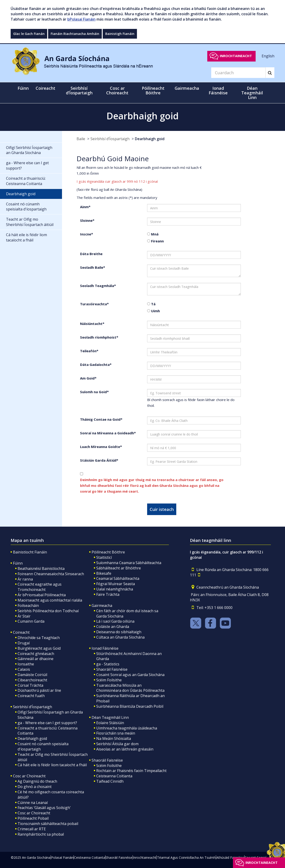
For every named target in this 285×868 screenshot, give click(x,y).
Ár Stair (24, 616)
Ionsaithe (26, 664)
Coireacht (21, 632)
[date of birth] (194, 255)
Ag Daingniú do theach (37, 781)
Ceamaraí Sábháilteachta (118, 578)
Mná (154, 234)
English (268, 56)
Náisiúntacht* (92, 324)
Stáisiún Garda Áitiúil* (99, 460)
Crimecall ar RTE (32, 829)
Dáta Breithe (91, 254)
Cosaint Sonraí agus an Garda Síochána (130, 675)
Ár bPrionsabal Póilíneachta (42, 595)
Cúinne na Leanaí (33, 803)
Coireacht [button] (45, 88)
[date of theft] (194, 366)
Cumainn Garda (31, 621)
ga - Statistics (108, 664)
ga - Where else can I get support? (47, 723)
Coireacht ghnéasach (36, 654)
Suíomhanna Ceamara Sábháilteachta (129, 563)
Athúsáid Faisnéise (230, 857)
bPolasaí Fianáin (81, 19)
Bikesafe (104, 573)
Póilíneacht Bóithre (108, 552)
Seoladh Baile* (93, 267)
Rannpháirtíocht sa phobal (41, 834)
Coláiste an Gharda (113, 627)
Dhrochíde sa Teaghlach (39, 638)
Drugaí (24, 643)
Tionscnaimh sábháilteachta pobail (48, 824)
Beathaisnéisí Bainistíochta (41, 568)
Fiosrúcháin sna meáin (116, 733)
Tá (153, 304)
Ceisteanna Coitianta (114, 776)
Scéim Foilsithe (109, 680)
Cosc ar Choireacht (29, 776)
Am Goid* (88, 378)
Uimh (155, 311)
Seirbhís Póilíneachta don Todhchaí (48, 611)
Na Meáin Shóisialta (114, 738)
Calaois (24, 669)
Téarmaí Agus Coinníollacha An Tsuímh (186, 857)
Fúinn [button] (23, 88)
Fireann (157, 241)
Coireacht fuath (31, 696)
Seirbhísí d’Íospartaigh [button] (79, 90)
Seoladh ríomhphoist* (99, 337)
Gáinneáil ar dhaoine (36, 659)
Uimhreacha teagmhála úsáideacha (127, 728)
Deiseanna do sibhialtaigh (119, 632)
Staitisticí (104, 557)
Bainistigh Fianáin (120, 34)
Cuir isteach (162, 509)
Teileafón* (89, 351)
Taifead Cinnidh (110, 781)
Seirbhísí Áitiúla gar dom (117, 744)
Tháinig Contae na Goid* (101, 419)
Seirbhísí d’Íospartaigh (110, 139)
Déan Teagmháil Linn (110, 717)
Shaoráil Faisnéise (112, 669)
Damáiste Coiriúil (32, 675)
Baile (81, 139)
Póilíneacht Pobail (33, 818)
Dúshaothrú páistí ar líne (39, 690)
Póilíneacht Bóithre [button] (153, 90)
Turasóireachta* (94, 304)
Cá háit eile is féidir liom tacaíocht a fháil (52, 765)
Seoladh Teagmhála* (98, 286)
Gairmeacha (102, 605)
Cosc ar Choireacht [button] (117, 90)
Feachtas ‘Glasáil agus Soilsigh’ (44, 808)
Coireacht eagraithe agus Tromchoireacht (40, 587)
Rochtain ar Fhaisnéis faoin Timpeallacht (131, 771)
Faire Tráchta (108, 594)
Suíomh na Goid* (94, 392)
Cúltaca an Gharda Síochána (120, 637)
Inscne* (87, 234)
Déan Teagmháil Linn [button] (252, 93)
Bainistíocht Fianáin (30, 552)
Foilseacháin (28, 605)
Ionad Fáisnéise (105, 648)
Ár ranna (25, 579)
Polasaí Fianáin (62, 857)
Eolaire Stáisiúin (110, 723)
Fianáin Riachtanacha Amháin (75, 34)
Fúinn (18, 563)
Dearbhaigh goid (150, 139)
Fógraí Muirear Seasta (116, 584)
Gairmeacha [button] (187, 88)
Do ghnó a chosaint (35, 787)
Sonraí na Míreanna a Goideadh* (108, 433)
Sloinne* (87, 220)
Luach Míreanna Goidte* (101, 447)
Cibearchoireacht (32, 680)
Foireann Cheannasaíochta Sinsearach (51, 574)
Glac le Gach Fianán (29, 34)
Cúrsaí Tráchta (30, 685)
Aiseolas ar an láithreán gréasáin (125, 749)
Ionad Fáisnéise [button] (218, 90)
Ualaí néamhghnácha (115, 589)
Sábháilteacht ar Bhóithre (119, 568)
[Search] (238, 73)
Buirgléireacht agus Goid (39, 648)
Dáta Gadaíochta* (96, 364)
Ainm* (85, 207)
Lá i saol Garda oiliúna (115, 621)
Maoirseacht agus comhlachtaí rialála (50, 600)
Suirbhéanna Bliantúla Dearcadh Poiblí (130, 706)
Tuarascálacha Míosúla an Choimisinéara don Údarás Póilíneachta (130, 688)
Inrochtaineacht (236, 56)
